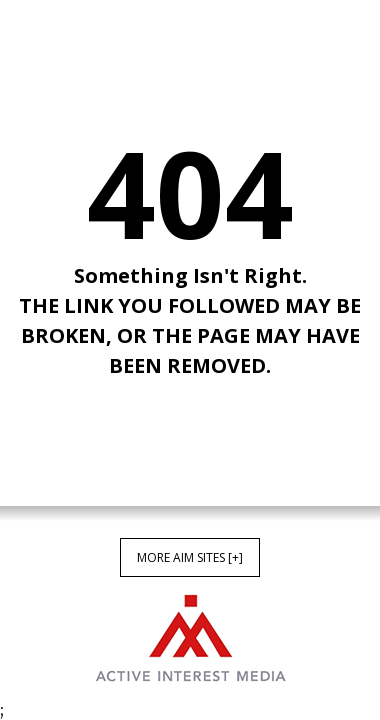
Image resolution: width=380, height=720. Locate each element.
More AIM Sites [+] (190, 557)
